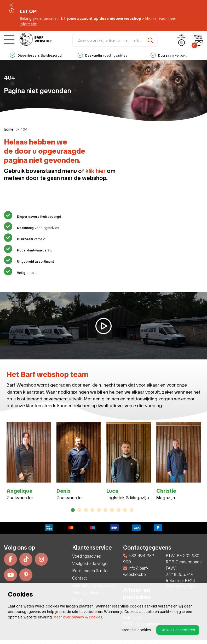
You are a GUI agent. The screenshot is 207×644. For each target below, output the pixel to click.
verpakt (169, 56)
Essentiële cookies (135, 630)
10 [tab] (132, 510)
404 (24, 129)
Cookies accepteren (178, 630)
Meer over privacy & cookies (78, 617)
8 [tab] (119, 510)
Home (9, 129)
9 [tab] (125, 510)
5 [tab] (99, 510)
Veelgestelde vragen (91, 564)
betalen (27, 273)
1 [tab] (73, 510)
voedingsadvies (102, 56)
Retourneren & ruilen (91, 571)
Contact (80, 578)
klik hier (96, 171)
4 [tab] (92, 510)
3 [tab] (86, 510)
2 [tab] (79, 510)
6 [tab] (105, 510)
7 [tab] (112, 510)
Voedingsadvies (87, 556)
